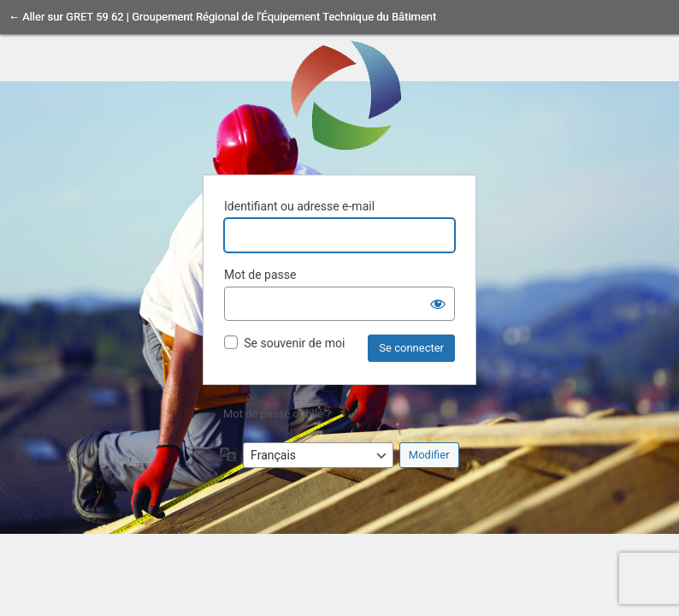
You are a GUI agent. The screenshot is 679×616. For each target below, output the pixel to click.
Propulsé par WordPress (339, 94)
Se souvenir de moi (294, 343)
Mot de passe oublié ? (277, 414)
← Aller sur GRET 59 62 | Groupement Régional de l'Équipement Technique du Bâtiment (222, 17)
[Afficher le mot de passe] (438, 304)
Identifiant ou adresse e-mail (299, 206)
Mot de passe (260, 275)
